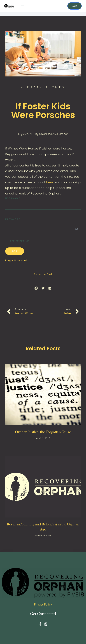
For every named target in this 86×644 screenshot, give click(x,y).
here (50, 182)
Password (13, 219)
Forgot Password (16, 260)
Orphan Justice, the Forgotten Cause (43, 432)
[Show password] (76, 229)
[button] (22, 6)
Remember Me (17, 240)
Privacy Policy (43, 605)
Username (13, 198)
